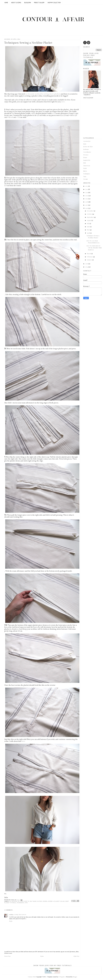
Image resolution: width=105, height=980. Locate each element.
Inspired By (87, 160)
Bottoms (86, 149)
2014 (87, 267)
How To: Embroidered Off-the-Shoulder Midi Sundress (94, 248)
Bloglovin (28, 3)
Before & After (88, 147)
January (89, 260)
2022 (87, 189)
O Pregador (62, 977)
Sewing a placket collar (56, 901)
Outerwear (87, 166)
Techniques (20, 903)
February (90, 257)
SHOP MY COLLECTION (54, 3)
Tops (26, 903)
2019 (87, 199)
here (63, 102)
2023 (87, 186)
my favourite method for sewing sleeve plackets (43, 94)
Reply (11, 921)
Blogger (75, 977)
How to (27, 901)
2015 (87, 264)
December (90, 211)
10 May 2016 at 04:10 (20, 915)
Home (6, 3)
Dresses (86, 155)
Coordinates (87, 152)
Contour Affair (32, 977)
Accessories (87, 141)
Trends (85, 179)
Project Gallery (39, 3)
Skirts (85, 171)
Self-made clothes (36, 901)
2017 (87, 205)
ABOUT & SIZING (16, 3)
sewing (45, 901)
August (89, 220)
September (90, 217)
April (88, 233)
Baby (85, 144)
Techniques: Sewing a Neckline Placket (28, 43)
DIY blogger (13, 901)
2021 (87, 192)
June (88, 227)
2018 (87, 202)
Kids (85, 163)
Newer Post (7, 956)
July (88, 223)
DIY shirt (21, 901)
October (90, 214)
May (88, 230)
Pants (85, 168)
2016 (87, 208)
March (89, 254)
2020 (87, 196)
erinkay (11, 915)
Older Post (76, 956)
